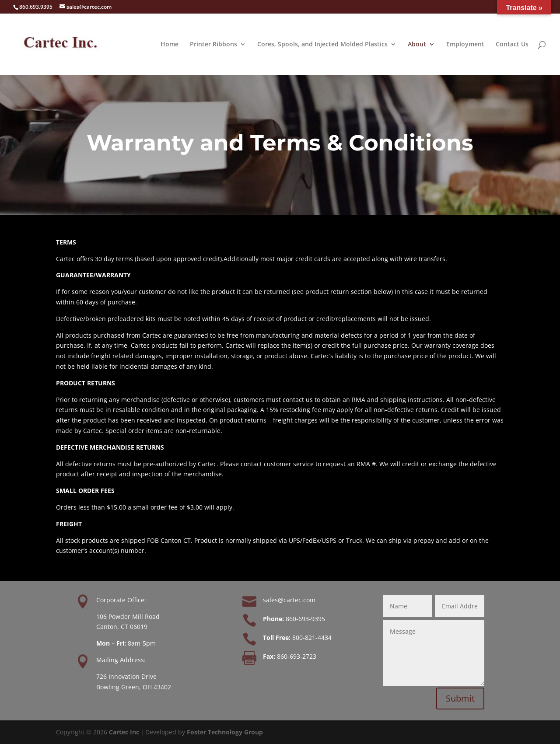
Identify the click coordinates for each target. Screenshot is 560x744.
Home (170, 45)
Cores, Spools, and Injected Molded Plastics (322, 45)
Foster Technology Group (225, 732)
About (417, 45)
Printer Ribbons (213, 45)
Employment (465, 45)
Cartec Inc (124, 732)
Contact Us (512, 45)
